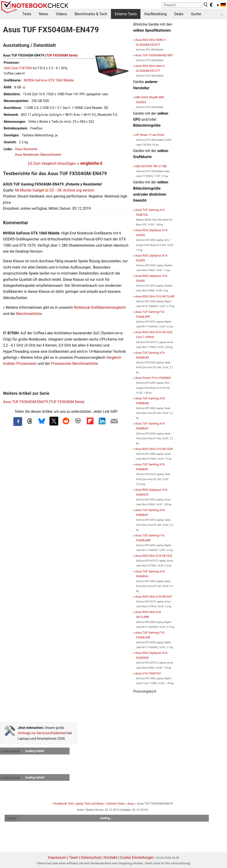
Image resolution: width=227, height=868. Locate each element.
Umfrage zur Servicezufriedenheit (42, 733)
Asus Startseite (26, 149)
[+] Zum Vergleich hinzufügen (52, 163)
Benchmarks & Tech (91, 14)
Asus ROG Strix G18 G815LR (154, 556)
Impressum (57, 858)
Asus (131, 804)
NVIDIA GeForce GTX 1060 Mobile (49, 80)
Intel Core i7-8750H (18, 68)
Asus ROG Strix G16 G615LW (154, 449)
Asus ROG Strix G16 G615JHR (155, 296)
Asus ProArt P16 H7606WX (153, 378)
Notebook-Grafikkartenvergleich (100, 307)
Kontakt (111, 858)
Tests (27, 14)
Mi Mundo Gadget (30, 190)
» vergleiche (90, 163)
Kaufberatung (155, 14)
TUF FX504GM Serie (61, 55)
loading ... (12, 818)
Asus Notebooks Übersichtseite (38, 155)
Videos (61, 14)
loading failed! (10, 751)
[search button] (206, 5)
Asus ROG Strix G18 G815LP (154, 597)
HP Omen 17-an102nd (150, 135)
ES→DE (56, 190)
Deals (179, 14)
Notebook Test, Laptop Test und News (79, 804)
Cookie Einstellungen (137, 858)
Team (74, 858)
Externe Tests (126, 14)
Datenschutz (91, 858)
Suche (196, 14)
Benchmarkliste (29, 314)
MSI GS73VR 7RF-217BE (151, 166)
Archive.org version (79, 190)
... (222, 14)
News (44, 14)
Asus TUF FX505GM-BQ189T (154, 55)
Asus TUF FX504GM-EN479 (25, 402)
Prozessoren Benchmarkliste (75, 364)
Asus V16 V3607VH (148, 673)
